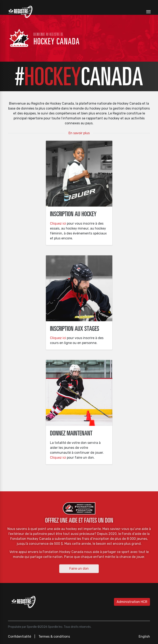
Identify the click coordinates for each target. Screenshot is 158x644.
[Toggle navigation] (148, 12)
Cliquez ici (58, 223)
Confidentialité (20, 636)
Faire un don (79, 568)
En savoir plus (79, 133)
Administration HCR (132, 602)
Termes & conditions (54, 636)
